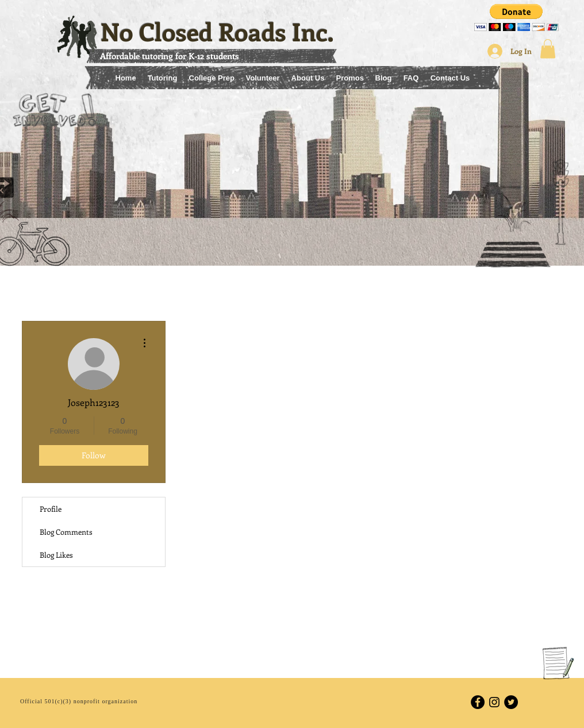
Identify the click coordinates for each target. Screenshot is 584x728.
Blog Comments (66, 532)
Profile (51, 509)
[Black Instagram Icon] (494, 702)
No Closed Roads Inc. (217, 31)
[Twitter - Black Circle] (511, 702)
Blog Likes (56, 555)
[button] (516, 18)
